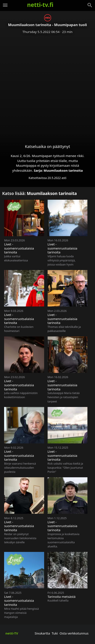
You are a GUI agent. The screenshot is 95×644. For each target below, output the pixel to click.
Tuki (55, 633)
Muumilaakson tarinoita (63, 170)
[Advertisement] (47, 86)
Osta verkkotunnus (74, 633)
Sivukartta (42, 633)
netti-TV (12, 633)
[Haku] (90, 5)
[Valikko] (5, 5)
